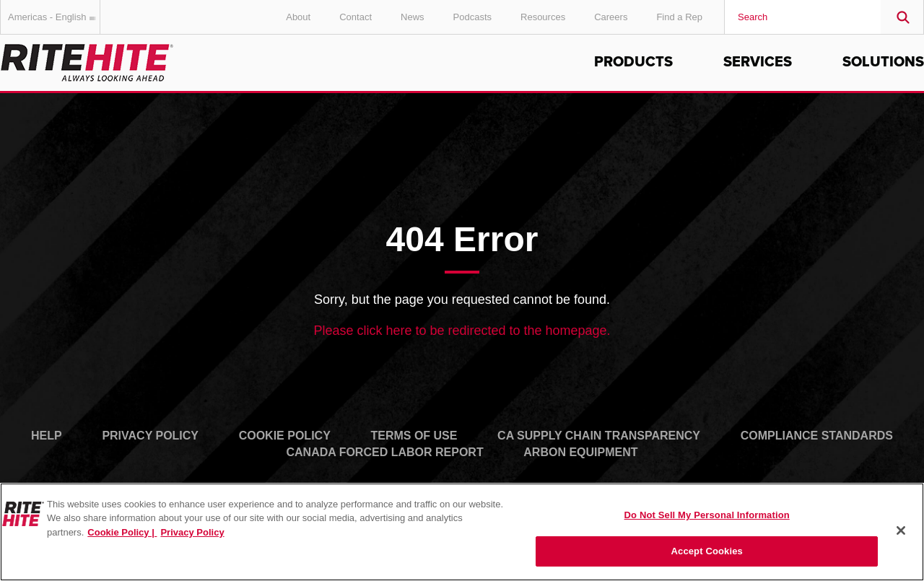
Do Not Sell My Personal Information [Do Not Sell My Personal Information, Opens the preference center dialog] (707, 515)
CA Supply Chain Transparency (599, 436)
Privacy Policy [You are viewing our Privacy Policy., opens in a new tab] (192, 532)
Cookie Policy (285, 436)
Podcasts (472, 17)
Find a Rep (679, 17)
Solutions (883, 62)
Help (47, 436)
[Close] (901, 530)
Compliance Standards (817, 436)
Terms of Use (414, 436)
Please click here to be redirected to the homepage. (462, 331)
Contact (356, 17)
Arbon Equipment (580, 452)
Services (758, 62)
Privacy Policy (150, 436)
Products (633, 62)
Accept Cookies (707, 551)
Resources (543, 17)
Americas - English (54, 17)
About (298, 17)
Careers (611, 17)
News (413, 17)
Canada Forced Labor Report (384, 452)
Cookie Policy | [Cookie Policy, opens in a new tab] (122, 532)
